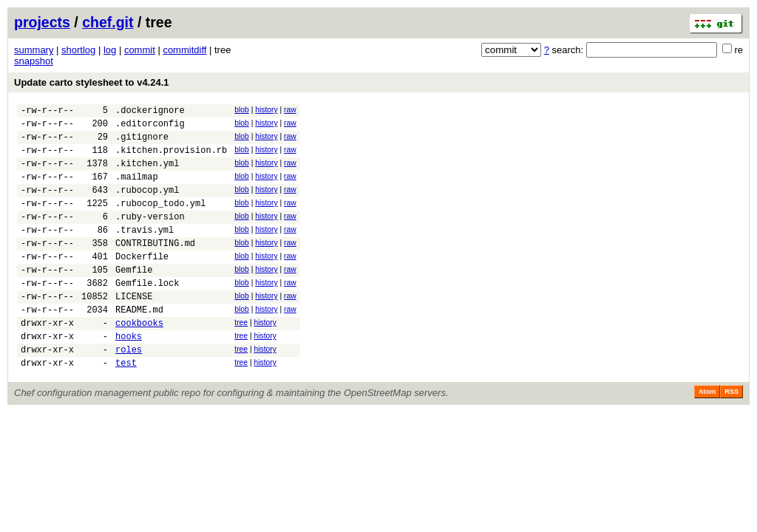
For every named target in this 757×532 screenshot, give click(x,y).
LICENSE (134, 329)
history (266, 110)
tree (241, 358)
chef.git (108, 22)
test (126, 407)
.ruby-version (150, 236)
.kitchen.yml (147, 174)
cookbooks (139, 360)
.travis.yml (145, 252)
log (110, 50)
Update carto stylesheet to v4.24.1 (92, 82)
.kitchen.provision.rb (171, 158)
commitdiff (184, 50)
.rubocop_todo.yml (160, 221)
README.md (139, 345)
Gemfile (134, 298)
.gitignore (142, 143)
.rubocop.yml (147, 205)
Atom (707, 436)
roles (129, 391)
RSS (731, 436)
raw (290, 110)
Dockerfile (142, 283)
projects (42, 22)
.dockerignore (150, 112)
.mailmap (137, 190)
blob (242, 110)
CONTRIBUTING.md (155, 267)
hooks (129, 376)
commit (140, 50)
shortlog (78, 50)
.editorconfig (150, 127)
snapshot (34, 61)
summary (34, 50)
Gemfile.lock (147, 314)
